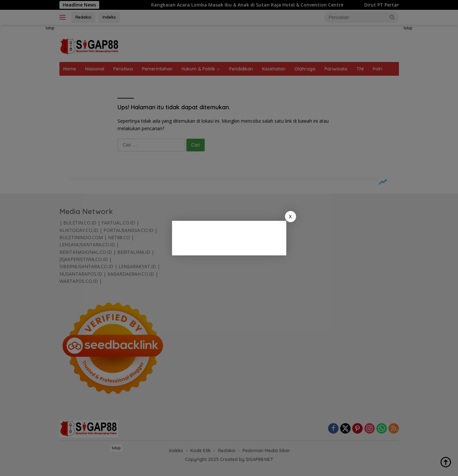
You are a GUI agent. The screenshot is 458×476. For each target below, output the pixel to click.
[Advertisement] (237, 237)
